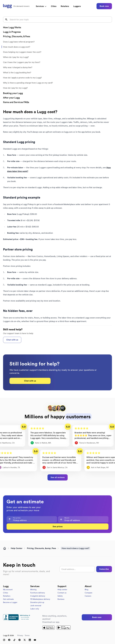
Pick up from (17, 518)
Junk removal (36, 606)
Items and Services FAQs (16, 102)
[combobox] (32, 519)
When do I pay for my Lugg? (16, 57)
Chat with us (12, 340)
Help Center (17, 548)
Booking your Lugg (13, 93)
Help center (62, 589)
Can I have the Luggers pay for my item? (22, 62)
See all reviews (58, 477)
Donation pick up (37, 602)
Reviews (61, 599)
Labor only (35, 609)
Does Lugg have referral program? (19, 42)
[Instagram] (4, 640)
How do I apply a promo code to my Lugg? (22, 78)
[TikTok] (14, 640)
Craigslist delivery (38, 596)
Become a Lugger (10, 602)
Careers (88, 596)
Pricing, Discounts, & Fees (17, 36)
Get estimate (8, 599)
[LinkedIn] (30, 640)
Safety (60, 596)
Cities (54, 6)
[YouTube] (35, 640)
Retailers (65, 6)
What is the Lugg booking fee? (17, 72)
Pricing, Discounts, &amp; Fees (41, 548)
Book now (104, 6)
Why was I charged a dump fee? (18, 67)
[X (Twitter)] (25, 640)
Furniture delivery (38, 593)
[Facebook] (9, 640)
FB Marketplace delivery (40, 599)
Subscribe (104, 569)
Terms (27, 635)
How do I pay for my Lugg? (15, 88)
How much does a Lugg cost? (17, 47)
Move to (67, 518)
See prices (58, 526)
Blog (87, 589)
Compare (88, 593)
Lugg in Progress (12, 32)
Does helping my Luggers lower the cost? (22, 52)
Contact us (62, 593)
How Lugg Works (12, 27)
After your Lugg (11, 98)
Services (41, 6)
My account (8, 589)
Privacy (20, 635)
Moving (33, 589)
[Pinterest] (20, 640)
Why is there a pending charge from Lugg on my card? (28, 83)
